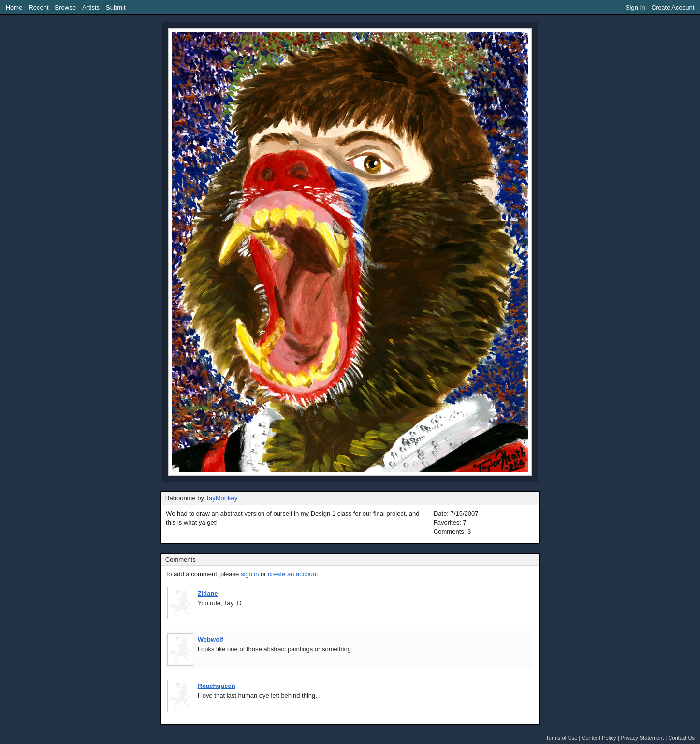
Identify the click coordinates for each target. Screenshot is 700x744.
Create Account (673, 7)
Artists (91, 7)
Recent (38, 7)
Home (14, 7)
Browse (66, 7)
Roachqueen (217, 686)
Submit (116, 7)
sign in (250, 574)
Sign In (635, 7)
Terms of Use (561, 738)
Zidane (208, 593)
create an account (293, 574)
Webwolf (211, 639)
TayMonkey (221, 498)
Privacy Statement (642, 738)
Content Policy (599, 738)
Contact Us (681, 738)
